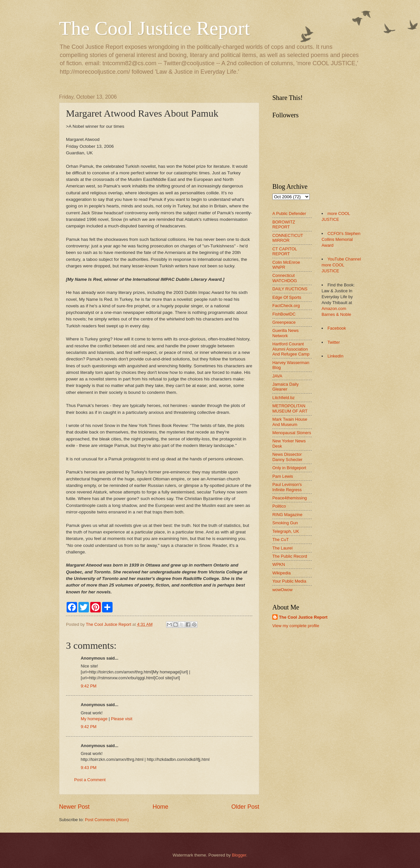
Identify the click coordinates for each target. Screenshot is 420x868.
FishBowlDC (284, 314)
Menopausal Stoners (292, 433)
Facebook (337, 328)
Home (160, 807)
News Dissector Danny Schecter (287, 457)
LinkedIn (336, 356)
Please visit (122, 719)
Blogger (239, 855)
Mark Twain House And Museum (290, 422)
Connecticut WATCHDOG (285, 278)
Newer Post (74, 807)
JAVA (277, 376)
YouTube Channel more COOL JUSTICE (341, 265)
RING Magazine (287, 515)
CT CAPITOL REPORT (285, 251)
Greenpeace (284, 322)
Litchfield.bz (283, 398)
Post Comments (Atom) (107, 820)
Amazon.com (334, 309)
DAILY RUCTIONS (290, 289)
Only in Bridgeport (289, 468)
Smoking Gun (285, 523)
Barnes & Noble (336, 314)
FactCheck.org (286, 306)
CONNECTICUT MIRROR (288, 238)
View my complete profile (296, 626)
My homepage (94, 719)
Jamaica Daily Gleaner (285, 387)
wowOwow (283, 590)
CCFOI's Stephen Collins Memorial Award (341, 239)
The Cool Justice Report (155, 28)
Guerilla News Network (285, 333)
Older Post (245, 807)
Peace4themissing (290, 498)
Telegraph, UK (286, 531)
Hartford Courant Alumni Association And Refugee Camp (291, 349)
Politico (279, 506)
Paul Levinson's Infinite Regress (287, 487)
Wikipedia (282, 573)
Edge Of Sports (287, 297)
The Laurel (283, 548)
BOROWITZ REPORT (284, 224)
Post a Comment (90, 780)
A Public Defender (289, 213)
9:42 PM (89, 686)
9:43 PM (89, 768)
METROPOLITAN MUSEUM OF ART (290, 408)
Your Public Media (289, 581)
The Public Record (290, 556)
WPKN (279, 564)
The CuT (281, 540)
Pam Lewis (283, 476)
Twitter (334, 342)
